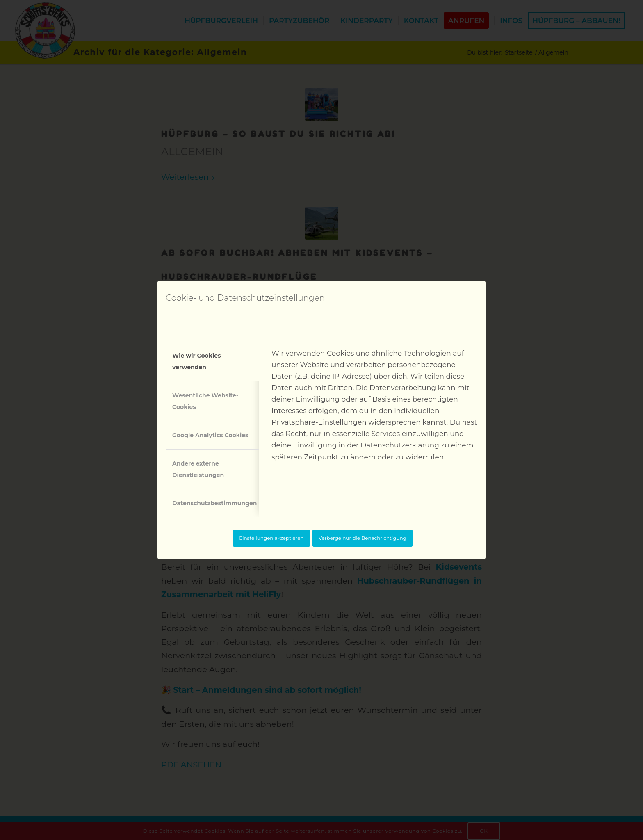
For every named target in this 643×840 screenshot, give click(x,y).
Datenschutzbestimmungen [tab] (214, 503)
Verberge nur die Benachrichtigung (363, 538)
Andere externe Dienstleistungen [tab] (198, 469)
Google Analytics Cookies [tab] (210, 435)
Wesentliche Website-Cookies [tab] (205, 401)
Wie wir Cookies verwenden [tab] (196, 361)
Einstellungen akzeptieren (271, 538)
